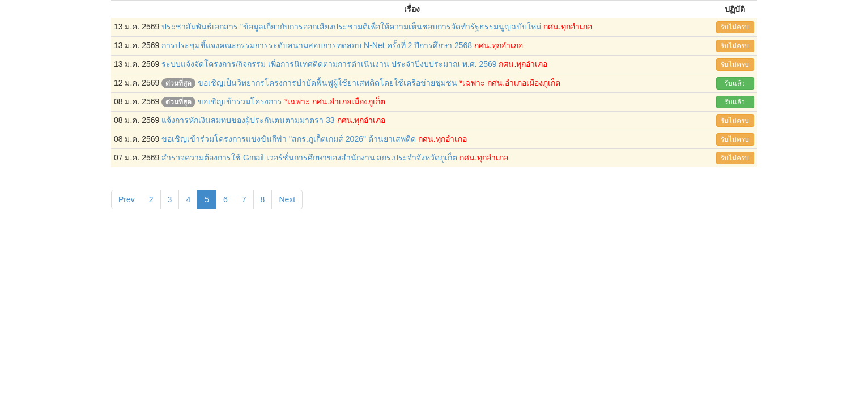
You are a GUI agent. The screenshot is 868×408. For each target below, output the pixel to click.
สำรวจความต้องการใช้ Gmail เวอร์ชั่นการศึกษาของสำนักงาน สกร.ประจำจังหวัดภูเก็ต (309, 158)
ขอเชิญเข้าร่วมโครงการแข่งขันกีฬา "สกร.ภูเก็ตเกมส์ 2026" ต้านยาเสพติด (289, 139)
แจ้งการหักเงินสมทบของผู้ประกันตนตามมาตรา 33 (248, 120)
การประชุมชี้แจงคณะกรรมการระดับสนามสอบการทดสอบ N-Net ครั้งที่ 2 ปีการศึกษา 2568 (317, 45)
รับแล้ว (735, 83)
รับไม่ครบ (735, 27)
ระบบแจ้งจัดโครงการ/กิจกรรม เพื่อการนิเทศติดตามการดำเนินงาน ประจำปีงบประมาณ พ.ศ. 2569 (329, 64)
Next (287, 199)
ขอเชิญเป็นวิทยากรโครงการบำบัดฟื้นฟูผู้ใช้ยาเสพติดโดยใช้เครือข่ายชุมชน (327, 83)
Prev (127, 199)
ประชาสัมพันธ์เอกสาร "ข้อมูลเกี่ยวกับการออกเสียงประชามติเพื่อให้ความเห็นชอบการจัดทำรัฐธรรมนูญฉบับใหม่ (351, 27)
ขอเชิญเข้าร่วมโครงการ (240, 101)
